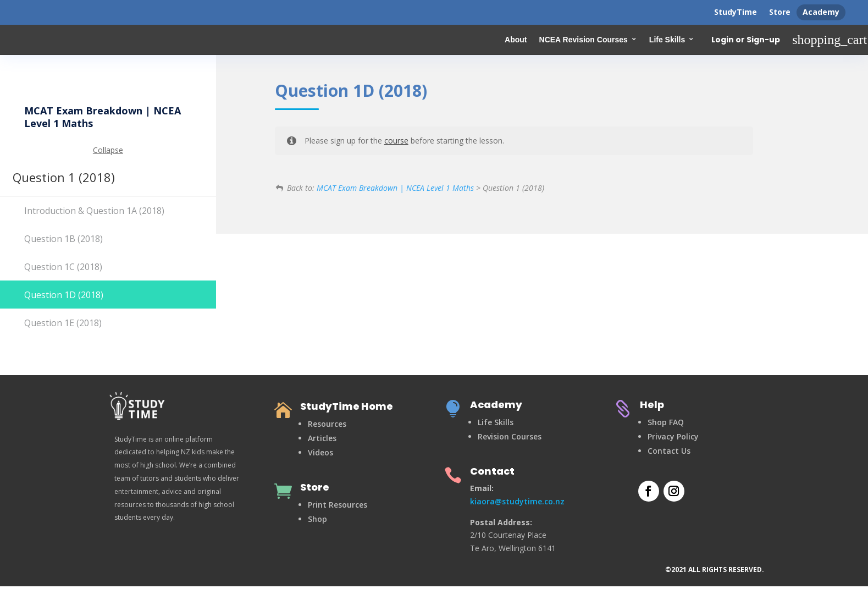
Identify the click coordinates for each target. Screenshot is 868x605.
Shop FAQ (666, 422)
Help (652, 405)
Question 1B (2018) (63, 239)
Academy (821, 12)
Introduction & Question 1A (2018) (94, 211)
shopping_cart (830, 40)
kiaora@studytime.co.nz (517, 501)
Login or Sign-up (746, 40)
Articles (322, 438)
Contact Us (669, 451)
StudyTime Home (347, 406)
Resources (327, 424)
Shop (317, 519)
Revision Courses (510, 436)
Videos (320, 452)
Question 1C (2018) (63, 267)
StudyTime (736, 12)
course (396, 141)
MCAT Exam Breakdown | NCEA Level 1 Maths (395, 188)
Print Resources (338, 505)
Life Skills (667, 40)
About (516, 40)
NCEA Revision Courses (584, 40)
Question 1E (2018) (63, 323)
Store (780, 12)
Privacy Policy (673, 436)
